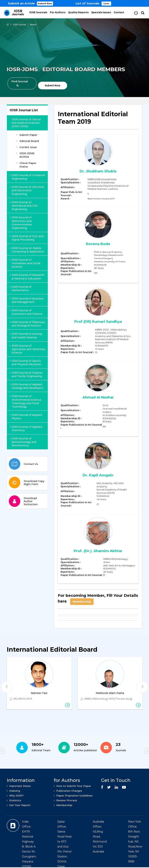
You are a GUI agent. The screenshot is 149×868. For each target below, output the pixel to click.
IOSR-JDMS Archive (25, 155)
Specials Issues (101, 12)
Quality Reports (78, 12)
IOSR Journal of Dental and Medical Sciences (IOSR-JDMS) (26, 123)
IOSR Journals (38, 12)
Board (34, 25)
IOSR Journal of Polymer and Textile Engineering (26, 374)
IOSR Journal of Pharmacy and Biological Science (27, 324)
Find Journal (20, 83)
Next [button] (134, 751)
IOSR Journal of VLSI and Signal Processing (27, 238)
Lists (107, 3)
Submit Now (45, 3)
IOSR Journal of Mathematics (21, 288)
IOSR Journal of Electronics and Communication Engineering (21, 223)
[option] (74, 3)
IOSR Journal (20, 25)
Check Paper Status (26, 165)
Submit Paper (27, 135)
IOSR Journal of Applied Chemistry (26, 428)
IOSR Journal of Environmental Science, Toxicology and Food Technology (26, 401)
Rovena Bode (98, 244)
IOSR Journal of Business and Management (27, 300)
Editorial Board (28, 141)
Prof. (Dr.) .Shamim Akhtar (98, 551)
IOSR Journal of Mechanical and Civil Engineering (24, 206)
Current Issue (27, 147)
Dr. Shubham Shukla (98, 171)
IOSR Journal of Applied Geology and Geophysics (27, 386)
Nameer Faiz (39, 693)
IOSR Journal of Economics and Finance (26, 312)
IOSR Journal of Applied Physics (26, 417)
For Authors (58, 12)
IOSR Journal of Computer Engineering (28, 177)
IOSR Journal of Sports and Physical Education (26, 362)
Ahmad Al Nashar (98, 397)
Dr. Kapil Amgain (98, 475)
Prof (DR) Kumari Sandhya (98, 321)
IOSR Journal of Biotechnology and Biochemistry (23, 442)
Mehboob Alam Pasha (110, 693)
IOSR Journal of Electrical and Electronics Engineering (27, 190)
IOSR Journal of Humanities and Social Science (25, 263)
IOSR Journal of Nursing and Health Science (26, 335)
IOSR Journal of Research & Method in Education (27, 277)
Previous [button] (15, 751)
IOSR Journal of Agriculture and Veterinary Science (27, 349)
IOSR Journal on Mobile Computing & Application (27, 250)
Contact (119, 12)
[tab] (98, 120)
